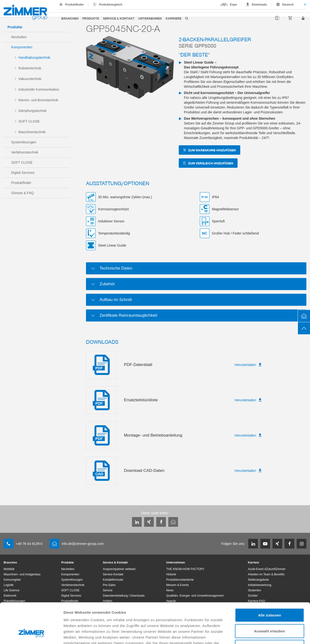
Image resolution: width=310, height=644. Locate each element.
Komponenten (22, 47)
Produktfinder (74, 5)
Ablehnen (270, 612)
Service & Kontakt (119, 18)
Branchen (70, 18)
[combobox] (289, 5)
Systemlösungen (24, 142)
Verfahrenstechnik (25, 152)
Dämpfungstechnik (32, 111)
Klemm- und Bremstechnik (38, 100)
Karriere (174, 18)
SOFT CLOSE (29, 121)
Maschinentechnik (32, 132)
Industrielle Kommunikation (39, 89)
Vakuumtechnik (30, 79)
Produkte (91, 18)
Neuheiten (19, 37)
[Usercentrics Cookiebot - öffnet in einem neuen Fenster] (31, 635)
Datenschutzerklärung (189, 614)
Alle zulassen (269, 581)
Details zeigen (258, 634)
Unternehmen (150, 18)
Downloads (259, 5)
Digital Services (23, 173)
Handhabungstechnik (34, 58)
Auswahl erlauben (270, 596)
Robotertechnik (30, 68)
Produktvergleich (111, 5)
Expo (234, 5)
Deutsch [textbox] (288, 5)
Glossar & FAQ (22, 193)
